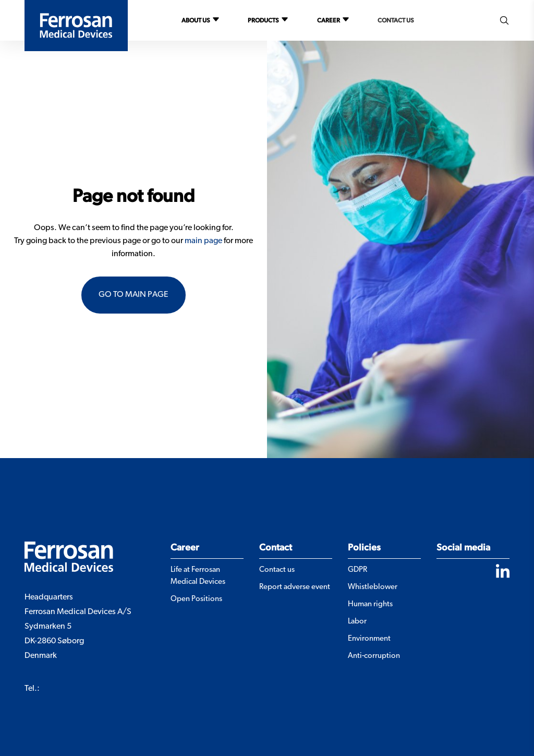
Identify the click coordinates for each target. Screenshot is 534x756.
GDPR (357, 570)
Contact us (396, 20)
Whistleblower (373, 587)
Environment (369, 639)
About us (196, 20)
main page (203, 241)
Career (329, 20)
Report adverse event (295, 587)
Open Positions (196, 599)
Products (263, 20)
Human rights (370, 604)
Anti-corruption (374, 656)
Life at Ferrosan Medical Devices (198, 576)
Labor (357, 622)
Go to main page (133, 295)
